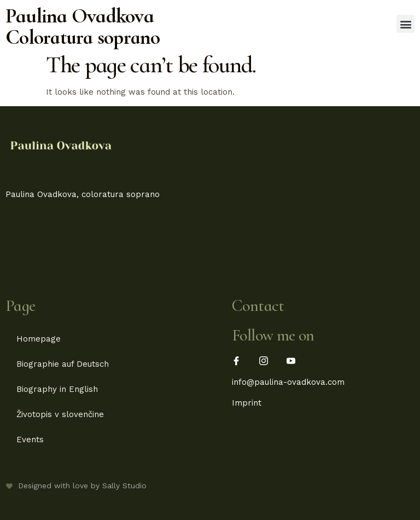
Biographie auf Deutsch (63, 364)
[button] (406, 24)
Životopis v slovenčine (60, 414)
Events (30, 440)
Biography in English (57, 389)
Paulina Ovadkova (80, 16)
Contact (258, 306)
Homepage (39, 339)
